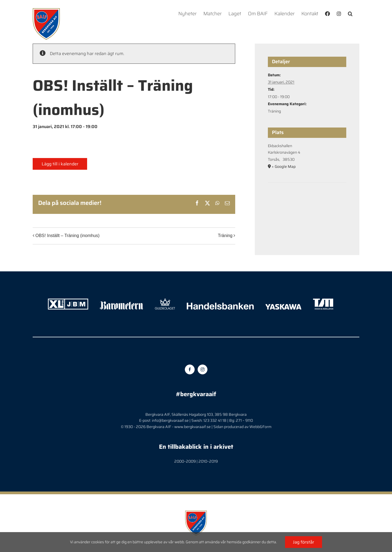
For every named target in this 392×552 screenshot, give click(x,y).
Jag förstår (304, 542)
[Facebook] (190, 369)
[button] (350, 14)
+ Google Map (284, 166)
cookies (98, 542)
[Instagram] (203, 369)
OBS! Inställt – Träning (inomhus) (68, 236)
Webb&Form (260, 427)
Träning (225, 236)
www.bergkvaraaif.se (192, 427)
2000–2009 (185, 461)
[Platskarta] (307, 199)
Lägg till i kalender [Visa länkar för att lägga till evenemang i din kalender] (60, 164)
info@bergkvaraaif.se (170, 420)
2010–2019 (208, 461)
